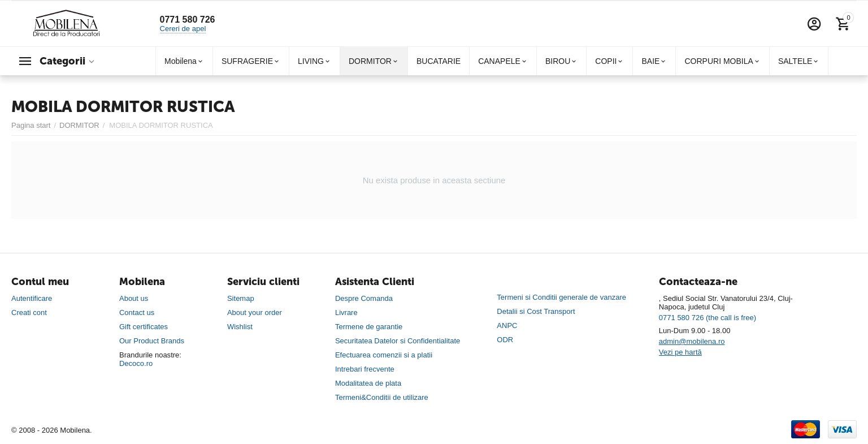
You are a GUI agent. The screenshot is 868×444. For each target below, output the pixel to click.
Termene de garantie (369, 327)
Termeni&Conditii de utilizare (382, 397)
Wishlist (240, 327)
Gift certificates (144, 327)
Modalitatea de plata (368, 383)
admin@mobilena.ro (692, 341)
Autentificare (32, 298)
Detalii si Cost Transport (536, 311)
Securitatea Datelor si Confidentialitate (398, 341)
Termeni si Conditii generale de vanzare (561, 297)
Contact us (137, 312)
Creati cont (29, 312)
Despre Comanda (364, 298)
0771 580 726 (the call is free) (708, 318)
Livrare (346, 312)
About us (134, 298)
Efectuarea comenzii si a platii (384, 355)
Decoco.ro (136, 363)
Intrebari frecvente (365, 369)
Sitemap (241, 298)
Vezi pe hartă (680, 352)
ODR (505, 340)
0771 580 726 (188, 20)
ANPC (507, 326)
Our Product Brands (152, 341)
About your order (255, 312)
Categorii (62, 61)
